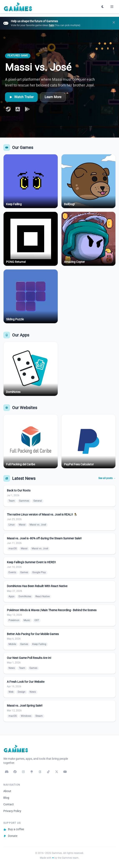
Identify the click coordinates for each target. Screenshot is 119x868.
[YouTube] (65, 772)
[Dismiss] (114, 23)
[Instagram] (23, 772)
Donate (10, 836)
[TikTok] (48, 772)
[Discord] (7, 772)
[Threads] (40, 772)
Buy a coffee (14, 829)
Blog (6, 798)
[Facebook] (15, 772)
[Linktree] (32, 772)
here (51, 25)
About (7, 791)
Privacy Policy (12, 811)
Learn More (53, 97)
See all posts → (107, 478)
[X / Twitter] (57, 772)
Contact (9, 804)
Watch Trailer (21, 97)
